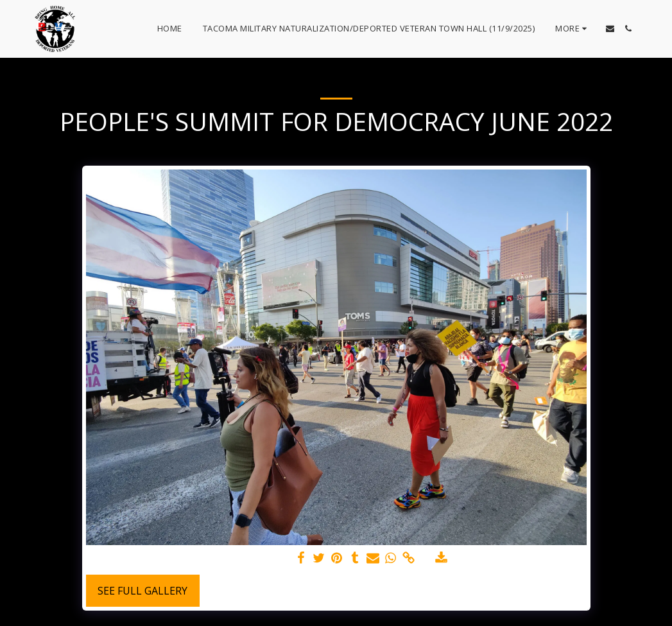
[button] (610, 29)
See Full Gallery (142, 591)
